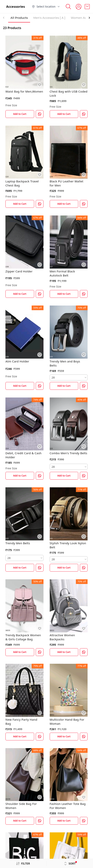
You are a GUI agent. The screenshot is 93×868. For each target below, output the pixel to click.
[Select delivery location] (46, 7)
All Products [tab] (19, 18)
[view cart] (87, 7)
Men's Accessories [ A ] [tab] (49, 18)
